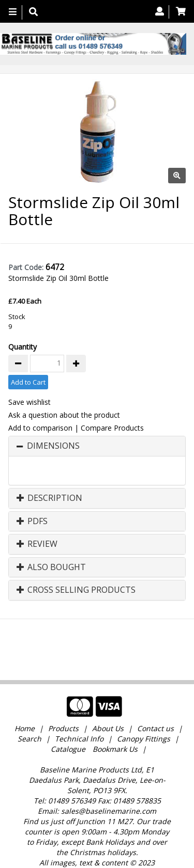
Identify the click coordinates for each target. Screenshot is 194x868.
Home (26, 694)
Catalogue (68, 715)
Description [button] (49, 498)
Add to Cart (28, 382)
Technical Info (79, 705)
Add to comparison (40, 428)
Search (31, 705)
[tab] (97, 446)
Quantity (23, 347)
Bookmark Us (115, 715)
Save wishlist (29, 402)
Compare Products (112, 428)
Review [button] (37, 544)
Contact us (155, 694)
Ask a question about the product (64, 415)
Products (63, 694)
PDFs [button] (32, 522)
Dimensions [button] (53, 446)
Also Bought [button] (51, 567)
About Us (108, 694)
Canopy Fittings (144, 705)
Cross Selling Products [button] (76, 590)
